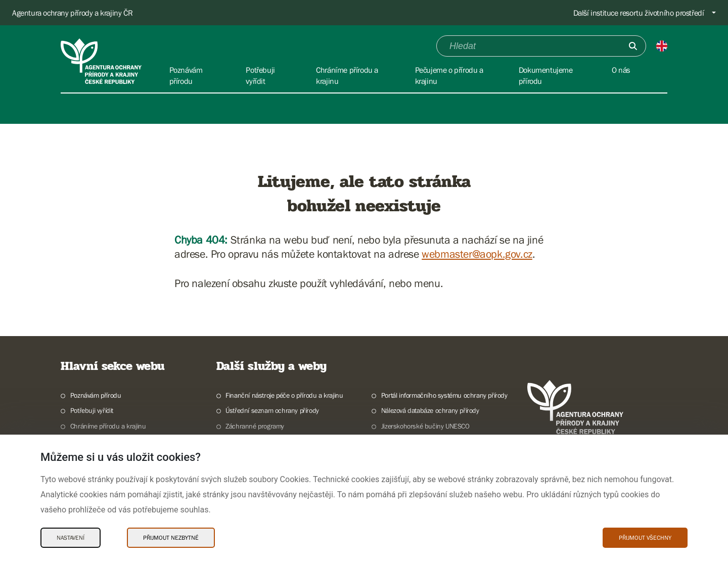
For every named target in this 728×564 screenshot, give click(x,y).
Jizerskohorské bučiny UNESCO (425, 426)
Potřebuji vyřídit (92, 410)
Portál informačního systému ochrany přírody (444, 395)
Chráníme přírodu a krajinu (108, 426)
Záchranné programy (255, 426)
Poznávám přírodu (96, 395)
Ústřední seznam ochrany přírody (272, 410)
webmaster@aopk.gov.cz (477, 254)
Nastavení (71, 538)
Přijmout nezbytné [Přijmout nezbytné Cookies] (171, 538)
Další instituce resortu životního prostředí (639, 13)
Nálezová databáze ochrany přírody (430, 410)
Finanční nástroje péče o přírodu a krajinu (284, 395)
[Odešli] (633, 46)
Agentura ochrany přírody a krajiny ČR (72, 13)
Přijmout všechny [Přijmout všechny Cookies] (645, 538)
